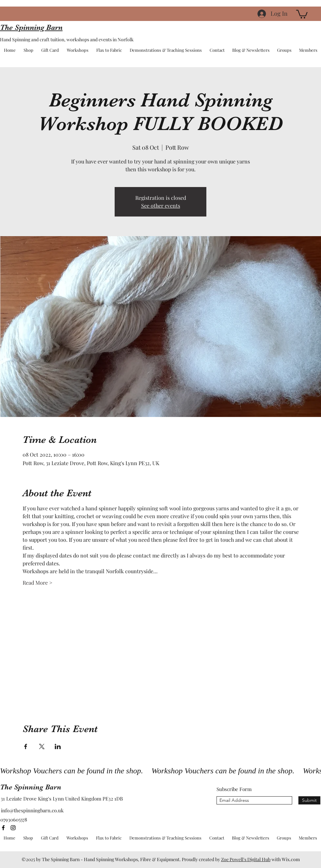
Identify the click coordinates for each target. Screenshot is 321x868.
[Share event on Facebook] (26, 746)
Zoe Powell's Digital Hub (246, 859)
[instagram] (13, 828)
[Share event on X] (42, 746)
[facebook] (3, 828)
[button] (302, 14)
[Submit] (309, 800)
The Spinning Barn (31, 787)
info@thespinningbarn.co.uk (32, 810)
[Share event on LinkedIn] (58, 746)
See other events (161, 206)
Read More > (38, 583)
